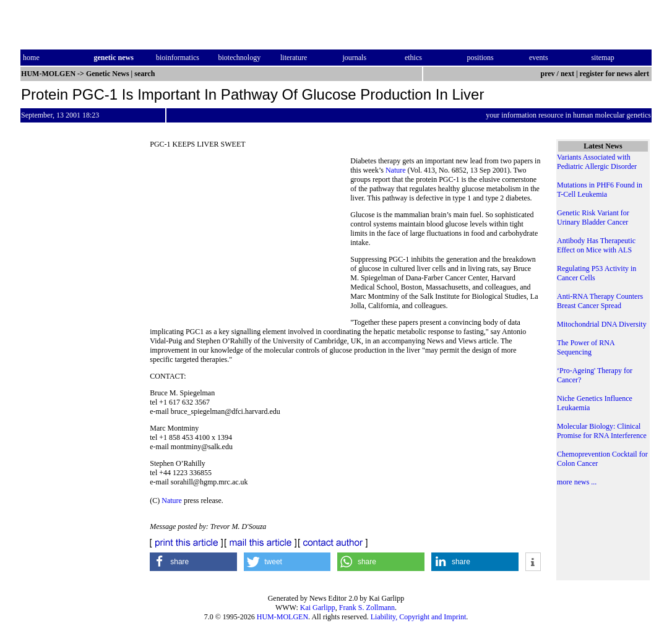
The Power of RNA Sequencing (586, 347)
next (567, 74)
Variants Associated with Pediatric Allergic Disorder (597, 162)
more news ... (577, 482)
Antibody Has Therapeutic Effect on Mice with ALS (596, 245)
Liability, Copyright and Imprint (419, 617)
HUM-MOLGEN (282, 617)
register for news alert (615, 74)
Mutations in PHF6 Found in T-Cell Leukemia (600, 190)
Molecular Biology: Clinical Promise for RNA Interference (602, 431)
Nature (396, 170)
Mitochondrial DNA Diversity (602, 324)
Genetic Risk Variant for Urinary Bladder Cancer (593, 217)
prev (547, 74)
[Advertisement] (250, 241)
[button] (193, 562)
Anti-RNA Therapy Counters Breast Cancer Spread (600, 301)
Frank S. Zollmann (367, 608)
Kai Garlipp (318, 608)
